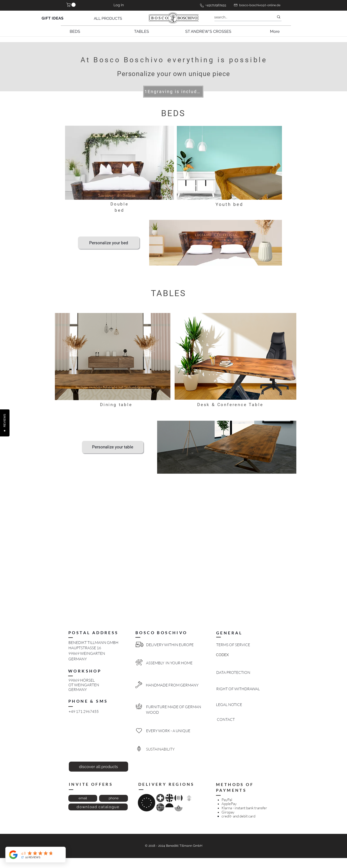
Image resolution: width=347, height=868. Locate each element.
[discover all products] (98, 767)
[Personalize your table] (113, 447)
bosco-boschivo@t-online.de (260, 5)
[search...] (241, 17)
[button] (71, 5)
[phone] (114, 798)
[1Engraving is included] (173, 92)
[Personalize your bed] (109, 243)
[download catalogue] (98, 807)
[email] (83, 798)
